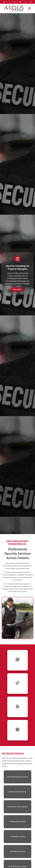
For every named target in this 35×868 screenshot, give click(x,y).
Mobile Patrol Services (18, 792)
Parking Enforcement (17, 822)
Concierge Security (17, 837)
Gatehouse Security (18, 851)
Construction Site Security (18, 807)
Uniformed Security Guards (17, 777)
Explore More (18, 289)
